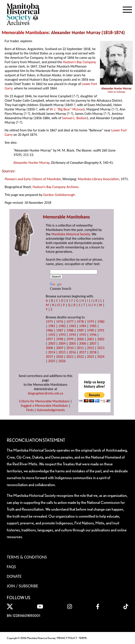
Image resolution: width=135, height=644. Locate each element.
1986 (49, 330)
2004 (62, 343)
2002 (101, 339)
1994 (72, 335)
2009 (60, 348)
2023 (91, 357)
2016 (72, 352)
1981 (52, 326)
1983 (72, 326)
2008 (49, 348)
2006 (82, 343)
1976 (60, 322)
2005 (72, 343)
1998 (60, 339)
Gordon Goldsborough (59, 195)
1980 (101, 322)
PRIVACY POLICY (67, 638)
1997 (49, 339)
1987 (60, 330)
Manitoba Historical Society (71, 234)
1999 (70, 339)
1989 (80, 330)
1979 (91, 322)
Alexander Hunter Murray (31, 163)
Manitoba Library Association (98, 179)
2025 (52, 361)
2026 (62, 361)
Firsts (30, 410)
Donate (14, 576)
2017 (82, 352)
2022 (80, 357)
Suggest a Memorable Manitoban (44, 406)
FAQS (11, 567)
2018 (93, 352)
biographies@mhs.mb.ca (45, 393)
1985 (93, 326)
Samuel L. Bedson (75, 118)
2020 (60, 357)
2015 (62, 352)
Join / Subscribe (23, 586)
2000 (80, 339)
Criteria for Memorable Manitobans (44, 401)
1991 (101, 330)
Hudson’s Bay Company (80, 62)
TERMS (83, 638)
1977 (70, 322)
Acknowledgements (51, 410)
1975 (49, 322)
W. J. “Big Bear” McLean (67, 109)
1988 (70, 330)
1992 (52, 335)
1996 (93, 335)
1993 (62, 335)
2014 (52, 352)
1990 (91, 330)
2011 (80, 348)
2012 (91, 348)
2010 (70, 348)
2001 (91, 339)
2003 (52, 343)
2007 (93, 343)
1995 (82, 335)
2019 (49, 357)
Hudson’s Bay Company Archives (55, 187)
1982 (62, 326)
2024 (101, 357)
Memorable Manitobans (25, 33)
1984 (82, 326)
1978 (80, 322)
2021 (70, 357)
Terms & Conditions (27, 557)
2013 (101, 348)
